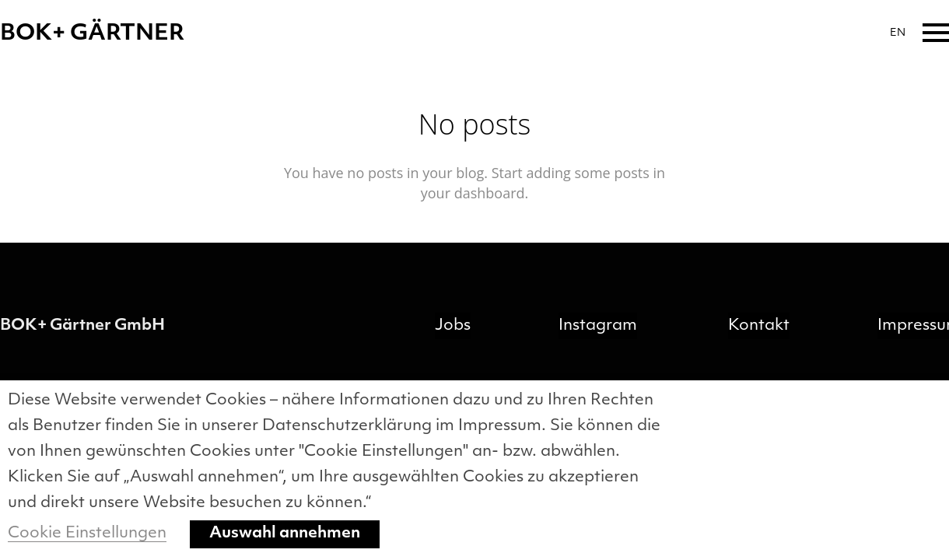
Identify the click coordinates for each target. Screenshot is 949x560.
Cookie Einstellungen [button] (87, 534)
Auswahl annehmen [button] (285, 534)
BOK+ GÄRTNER (92, 34)
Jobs (453, 326)
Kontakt (759, 326)
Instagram (598, 326)
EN (898, 33)
